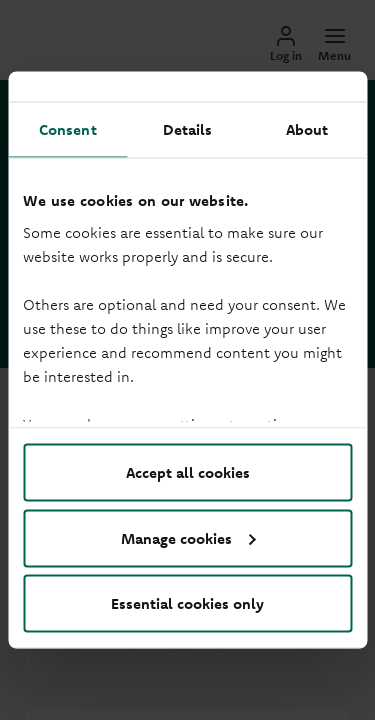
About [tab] (307, 129)
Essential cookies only (187, 603)
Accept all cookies (188, 472)
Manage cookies (188, 537)
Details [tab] (188, 129)
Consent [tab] (68, 129)
